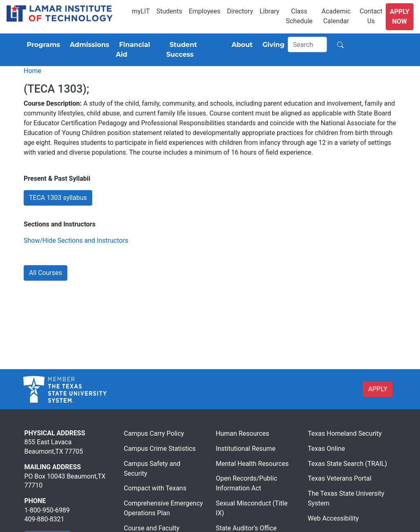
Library (269, 11)
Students (169, 11)
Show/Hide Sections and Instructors (76, 241)
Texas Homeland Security (345, 433)
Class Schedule (299, 16)
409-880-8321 (44, 519)
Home (32, 71)
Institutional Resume (246, 449)
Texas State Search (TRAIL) (347, 464)
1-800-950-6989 (47, 510)
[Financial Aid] (138, 50)
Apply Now (400, 17)
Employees (204, 11)
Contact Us (371, 16)
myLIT (141, 11)
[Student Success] (194, 50)
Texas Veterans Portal (340, 478)
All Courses (46, 273)
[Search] (307, 44)
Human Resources (243, 433)
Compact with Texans (155, 488)
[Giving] (272, 45)
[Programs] (42, 45)
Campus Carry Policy (154, 433)
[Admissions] (88, 45)
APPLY (378, 389)
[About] (240, 45)
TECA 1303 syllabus (58, 198)
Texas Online (326, 449)
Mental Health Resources (252, 464)
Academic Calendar (336, 16)
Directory (240, 11)
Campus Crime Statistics (160, 449)
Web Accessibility (333, 518)
